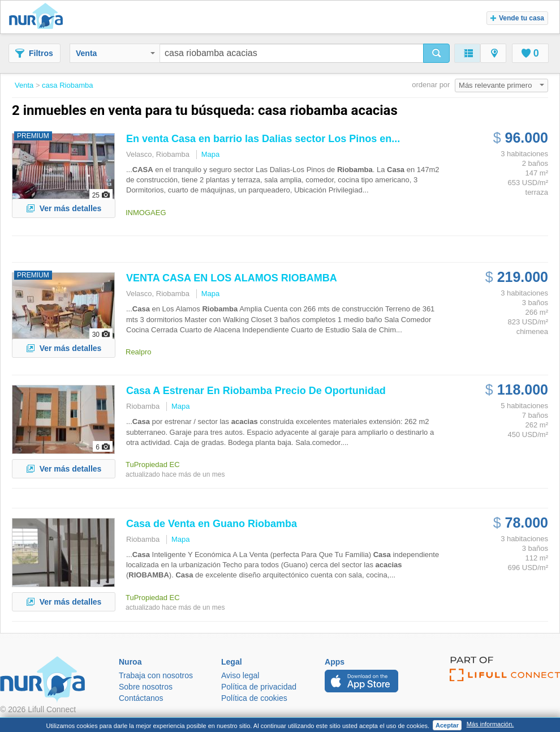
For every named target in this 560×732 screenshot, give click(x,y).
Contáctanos (141, 698)
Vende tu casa (517, 18)
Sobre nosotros (146, 687)
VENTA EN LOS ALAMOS (232, 278)
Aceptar (447, 725)
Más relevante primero (501, 85)
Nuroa (39, 17)
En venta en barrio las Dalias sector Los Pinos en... (263, 139)
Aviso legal (240, 675)
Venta (115, 53)
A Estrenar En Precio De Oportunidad (256, 391)
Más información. (490, 724)
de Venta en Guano (212, 524)
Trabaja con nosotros (156, 675)
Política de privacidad (259, 687)
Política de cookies (254, 698)
